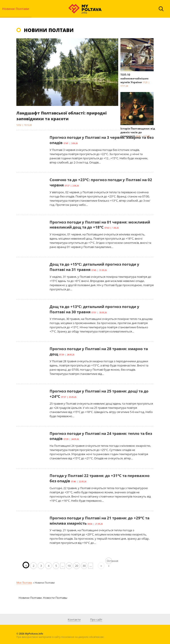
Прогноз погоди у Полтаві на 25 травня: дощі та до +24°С (99, 394)
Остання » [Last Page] (109, 561)
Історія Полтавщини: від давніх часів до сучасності (138, 132)
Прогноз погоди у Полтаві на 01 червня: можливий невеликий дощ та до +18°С (100, 225)
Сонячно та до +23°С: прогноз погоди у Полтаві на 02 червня (101, 182)
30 (84, 566)
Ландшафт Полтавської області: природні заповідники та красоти (62, 116)
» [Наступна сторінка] (101, 566)
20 (77, 566)
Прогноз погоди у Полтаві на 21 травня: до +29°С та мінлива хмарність (99, 521)
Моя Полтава (24, 583)
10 (69, 566)
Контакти (74, 620)
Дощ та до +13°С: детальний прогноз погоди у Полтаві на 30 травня (94, 309)
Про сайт (96, 620)
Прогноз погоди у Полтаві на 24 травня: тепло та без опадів (101, 436)
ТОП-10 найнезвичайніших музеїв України (134, 78)
